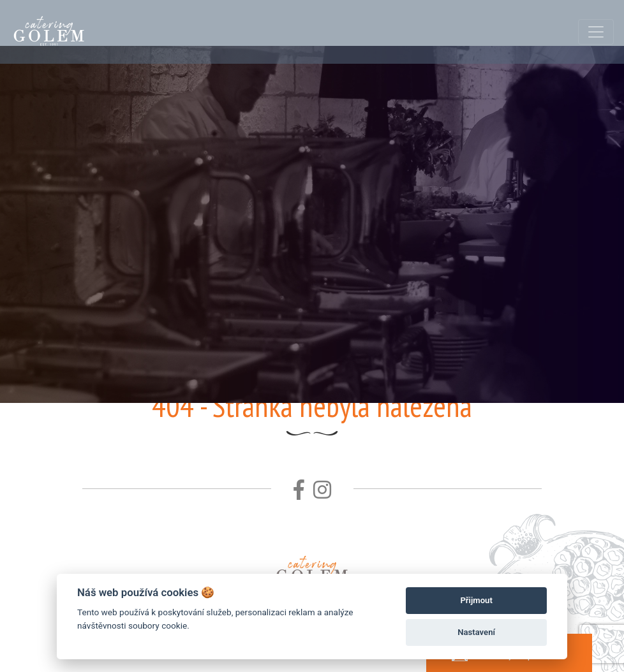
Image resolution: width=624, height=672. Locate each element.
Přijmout (476, 600)
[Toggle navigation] (596, 32)
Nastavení (476, 632)
